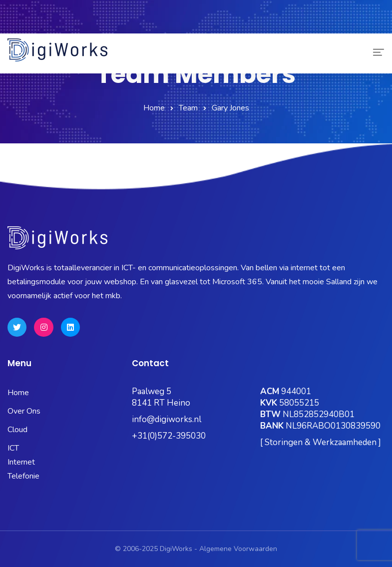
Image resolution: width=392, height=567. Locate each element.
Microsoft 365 (135, 26)
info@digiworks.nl (167, 419)
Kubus (185, 26)
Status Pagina (72, 26)
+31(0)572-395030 (169, 436)
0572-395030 (39, 12)
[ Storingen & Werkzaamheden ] (321, 442)
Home (154, 108)
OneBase (228, 26)
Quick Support (353, 26)
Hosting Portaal (286, 26)
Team (188, 108)
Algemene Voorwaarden (238, 549)
